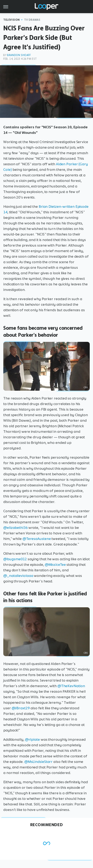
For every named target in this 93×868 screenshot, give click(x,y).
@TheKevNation (71, 686)
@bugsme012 (15, 559)
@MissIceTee (55, 565)
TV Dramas (32, 20)
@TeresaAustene (37, 539)
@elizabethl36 (15, 528)
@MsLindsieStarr (39, 762)
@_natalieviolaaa (18, 576)
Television (12, 20)
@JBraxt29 (21, 708)
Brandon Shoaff (19, 55)
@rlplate (32, 739)
